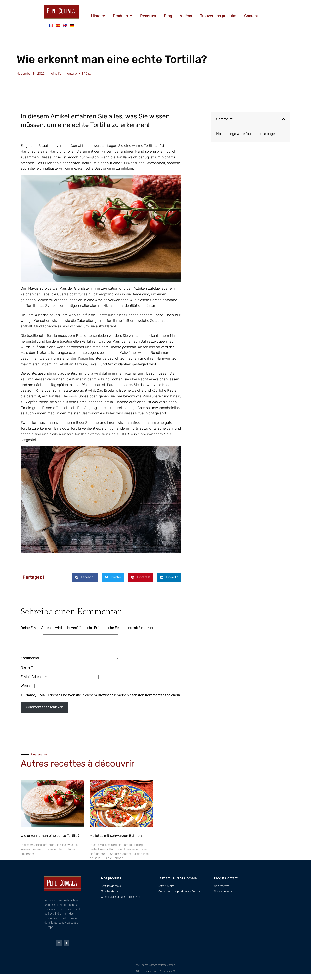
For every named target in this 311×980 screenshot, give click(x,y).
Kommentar (31, 663)
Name (27, 672)
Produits (123, 16)
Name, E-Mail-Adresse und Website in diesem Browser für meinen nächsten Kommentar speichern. (103, 700)
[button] (85, 577)
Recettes (148, 16)
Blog (168, 16)
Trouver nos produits (218, 16)
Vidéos (186, 16)
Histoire (98, 16)
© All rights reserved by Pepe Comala (155, 970)
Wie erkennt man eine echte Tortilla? (50, 840)
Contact (251, 16)
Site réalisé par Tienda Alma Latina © (156, 977)
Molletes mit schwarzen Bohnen (116, 840)
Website (27, 690)
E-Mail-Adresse (34, 681)
